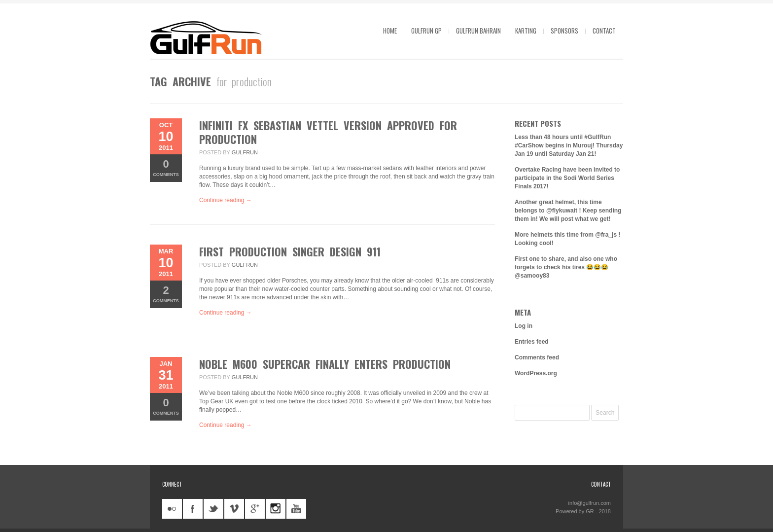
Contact (604, 31)
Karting (526, 31)
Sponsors (564, 31)
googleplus (255, 509)
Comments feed (537, 357)
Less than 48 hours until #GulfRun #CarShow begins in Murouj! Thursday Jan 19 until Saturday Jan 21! (569, 145)
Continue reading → (226, 200)
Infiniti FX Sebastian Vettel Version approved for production (328, 132)
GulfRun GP (426, 31)
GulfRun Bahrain (478, 31)
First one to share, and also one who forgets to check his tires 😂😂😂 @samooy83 (566, 267)
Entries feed (532, 342)
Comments (166, 167)
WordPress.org (536, 373)
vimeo (234, 509)
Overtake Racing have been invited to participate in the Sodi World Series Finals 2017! (567, 178)
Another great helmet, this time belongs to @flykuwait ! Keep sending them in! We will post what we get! (568, 211)
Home (390, 31)
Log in (524, 326)
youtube (296, 509)
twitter (213, 509)
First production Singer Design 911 (290, 251)
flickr (172, 509)
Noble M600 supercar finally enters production (325, 364)
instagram (276, 509)
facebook (193, 509)
